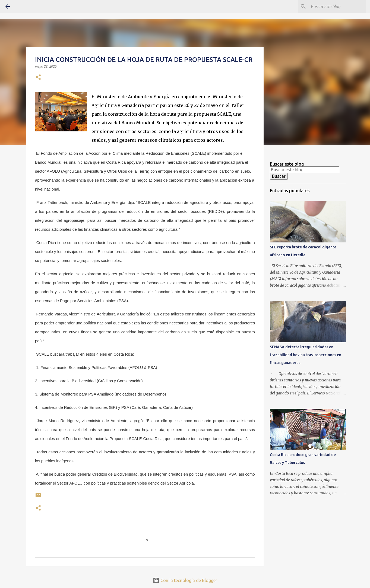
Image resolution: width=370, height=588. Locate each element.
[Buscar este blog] (337, 7)
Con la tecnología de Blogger (185, 580)
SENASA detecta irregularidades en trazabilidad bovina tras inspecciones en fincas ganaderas (306, 355)
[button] (38, 78)
